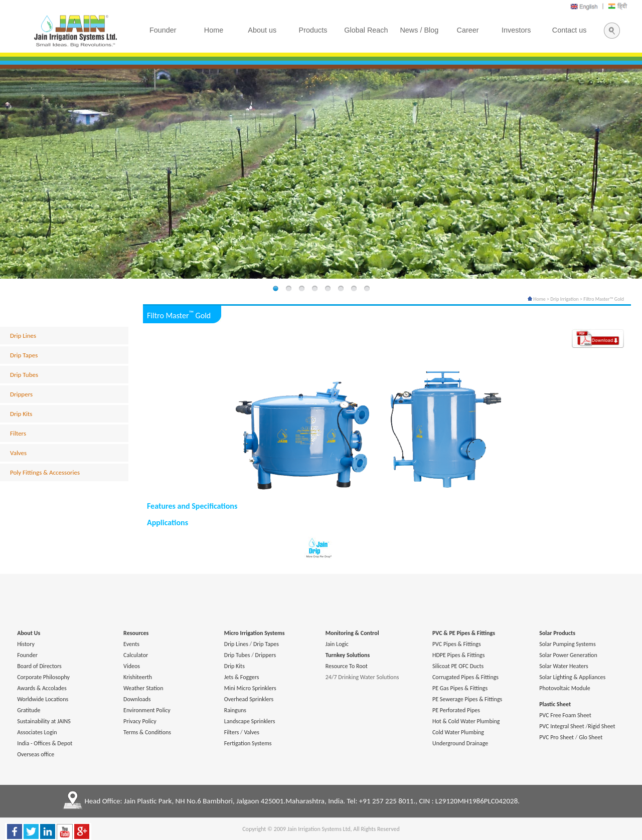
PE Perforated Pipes (456, 710)
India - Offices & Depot (45, 743)
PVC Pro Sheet (556, 737)
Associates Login (37, 732)
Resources (136, 633)
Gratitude (29, 710)
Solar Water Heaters (564, 666)
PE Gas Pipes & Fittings (460, 688)
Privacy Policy (140, 721)
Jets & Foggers (242, 677)
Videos (132, 666)
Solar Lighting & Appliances (572, 677)
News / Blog (419, 30)
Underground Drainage (460, 743)
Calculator (136, 655)
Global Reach (366, 30)
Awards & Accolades (42, 688)
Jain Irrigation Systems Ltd (319, 829)
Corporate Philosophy (43, 677)
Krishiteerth (138, 677)
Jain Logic (337, 644)
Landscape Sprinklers (250, 721)
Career (468, 30)
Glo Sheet (591, 737)
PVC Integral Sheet (562, 726)
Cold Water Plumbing (458, 732)
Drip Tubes (24, 375)
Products (313, 30)
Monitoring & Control (352, 633)
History (26, 644)
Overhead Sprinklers (249, 699)
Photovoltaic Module (565, 688)
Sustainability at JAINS (44, 721)
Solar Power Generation (568, 655)
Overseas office (36, 754)
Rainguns (235, 710)
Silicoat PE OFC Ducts (458, 666)
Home (537, 299)
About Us (29, 633)
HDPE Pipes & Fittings (458, 655)
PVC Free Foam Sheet (565, 715)
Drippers (21, 394)
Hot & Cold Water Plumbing (466, 721)
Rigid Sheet (601, 726)
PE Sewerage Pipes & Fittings (467, 699)
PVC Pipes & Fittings (457, 644)
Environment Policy (147, 710)
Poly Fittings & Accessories (45, 472)
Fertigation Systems (248, 743)
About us (262, 30)
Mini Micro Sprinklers (250, 688)
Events (131, 644)
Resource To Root (347, 666)
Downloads (137, 699)
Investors (516, 30)
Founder (27, 655)
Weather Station (143, 688)
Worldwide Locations (43, 699)
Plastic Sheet (555, 704)
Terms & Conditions (147, 732)
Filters (18, 433)
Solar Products (557, 633)
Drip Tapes (24, 355)
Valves (18, 453)
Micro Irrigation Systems (255, 633)
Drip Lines (23, 336)
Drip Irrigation (565, 299)
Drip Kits (21, 414)
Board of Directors (39, 666)
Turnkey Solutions (348, 655)
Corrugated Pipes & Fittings (465, 677)
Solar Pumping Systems (567, 644)
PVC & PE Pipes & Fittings (464, 633)
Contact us (570, 30)
